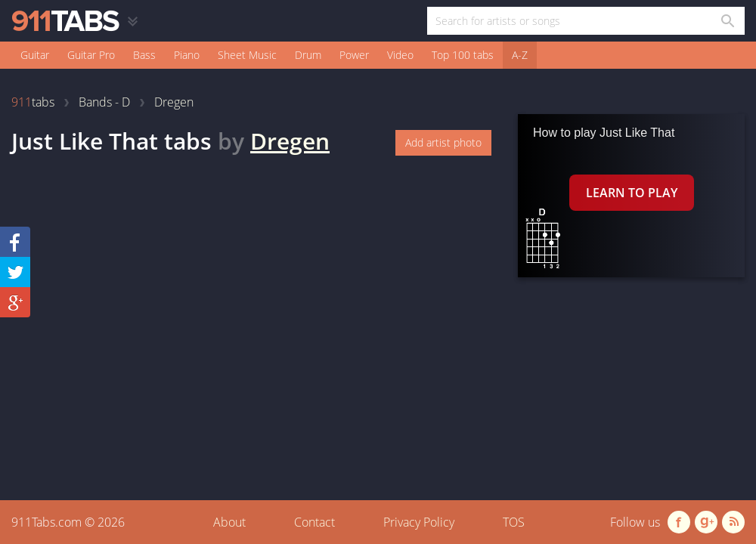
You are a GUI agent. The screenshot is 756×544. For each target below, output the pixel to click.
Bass (144, 55)
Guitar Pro (91, 55)
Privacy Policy (419, 522)
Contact (314, 522)
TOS (514, 522)
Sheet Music (247, 55)
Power (354, 55)
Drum (308, 55)
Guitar (35, 55)
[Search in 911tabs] (727, 21)
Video (400, 55)
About (229, 522)
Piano (187, 55)
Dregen (290, 141)
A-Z (520, 55)
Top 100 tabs (463, 55)
